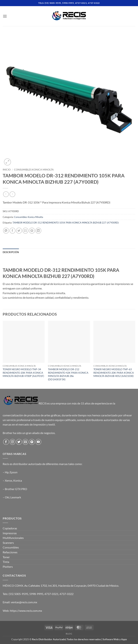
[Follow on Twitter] (19, 442)
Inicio (7, 170)
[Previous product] (12, 194)
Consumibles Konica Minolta (34, 170)
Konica (18, 480)
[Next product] (6, 194)
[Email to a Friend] (25, 231)
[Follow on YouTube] (38, 442)
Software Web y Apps (115, 639)
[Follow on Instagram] (12, 442)
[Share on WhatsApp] (6, 231)
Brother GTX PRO (16, 489)
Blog (69, 634)
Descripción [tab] (11, 252)
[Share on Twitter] (19, 231)
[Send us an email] (25, 442)
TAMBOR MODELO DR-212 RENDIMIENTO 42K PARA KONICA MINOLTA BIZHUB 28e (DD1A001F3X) (68, 374)
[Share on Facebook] (12, 231)
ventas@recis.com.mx (24, 602)
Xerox (9, 480)
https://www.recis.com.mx (26, 611)
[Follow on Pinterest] (32, 442)
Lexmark (16, 497)
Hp (7, 472)
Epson (14, 472)
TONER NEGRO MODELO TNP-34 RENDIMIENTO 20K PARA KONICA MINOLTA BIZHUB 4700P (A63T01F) (23, 373)
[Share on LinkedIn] (38, 231)
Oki (7, 497)
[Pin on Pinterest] (32, 231)
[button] (5, 16)
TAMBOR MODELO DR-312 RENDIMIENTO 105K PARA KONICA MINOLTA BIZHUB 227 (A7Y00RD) (66, 223)
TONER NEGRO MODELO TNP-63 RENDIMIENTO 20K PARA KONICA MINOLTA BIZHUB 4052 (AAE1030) (114, 373)
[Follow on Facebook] (6, 442)
